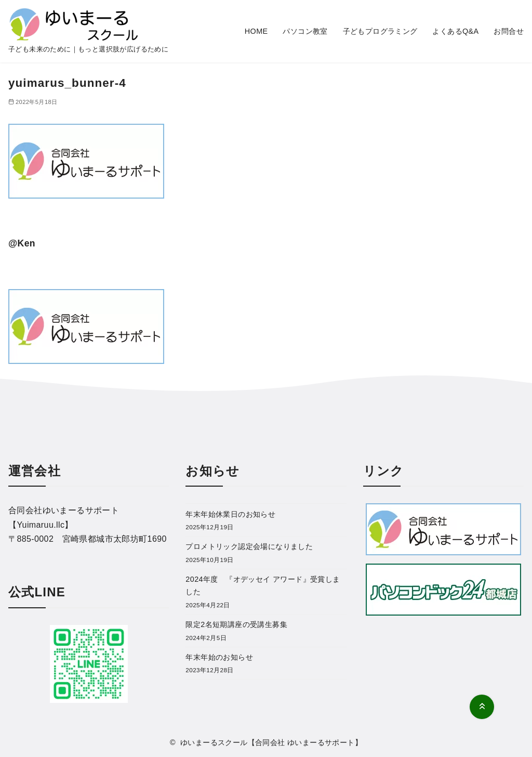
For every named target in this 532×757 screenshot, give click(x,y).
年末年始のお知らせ (219, 657)
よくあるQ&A (455, 31)
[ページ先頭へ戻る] (482, 707)
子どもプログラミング (380, 31)
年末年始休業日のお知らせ (230, 514)
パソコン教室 (305, 31)
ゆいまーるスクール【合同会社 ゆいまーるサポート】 (271, 742)
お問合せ (509, 31)
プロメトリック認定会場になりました (249, 546)
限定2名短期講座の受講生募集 (236, 624)
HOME (256, 31)
